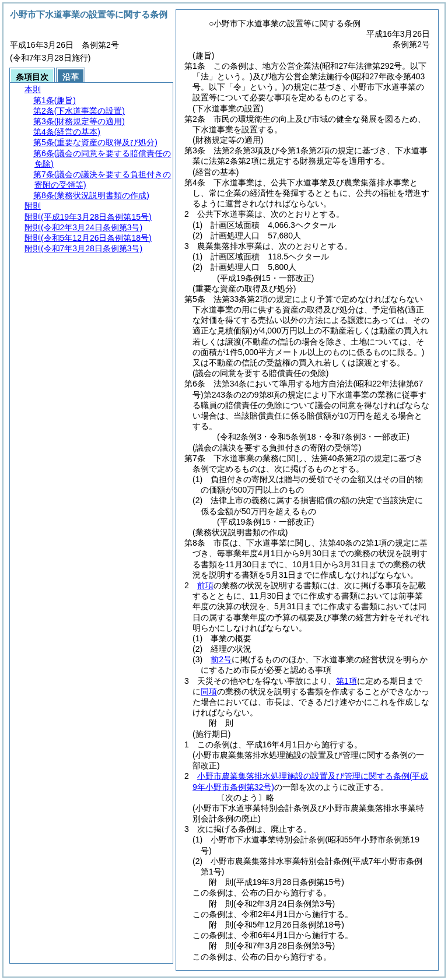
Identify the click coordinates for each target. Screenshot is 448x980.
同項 (209, 691)
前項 (205, 585)
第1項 (346, 681)
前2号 (221, 659)
